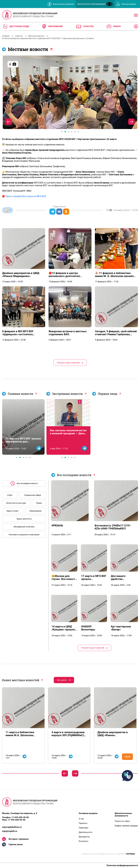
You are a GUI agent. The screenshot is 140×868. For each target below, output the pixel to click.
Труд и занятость (24, 519)
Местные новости (36, 36)
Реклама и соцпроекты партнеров (24, 535)
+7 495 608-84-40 (17, 820)
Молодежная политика (24, 527)
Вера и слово (13, 511)
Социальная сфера (33, 495)
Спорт (10, 495)
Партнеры (84, 828)
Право (39, 503)
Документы (84, 837)
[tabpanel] (70, 92)
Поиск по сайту (122, 821)
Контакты (84, 841)
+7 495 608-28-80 (20, 817)
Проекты (83, 823)
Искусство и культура (16, 503)
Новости (19, 36)
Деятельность (86, 832)
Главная (6, 36)
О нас (81, 819)
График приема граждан (126, 826)
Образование (35, 511)
